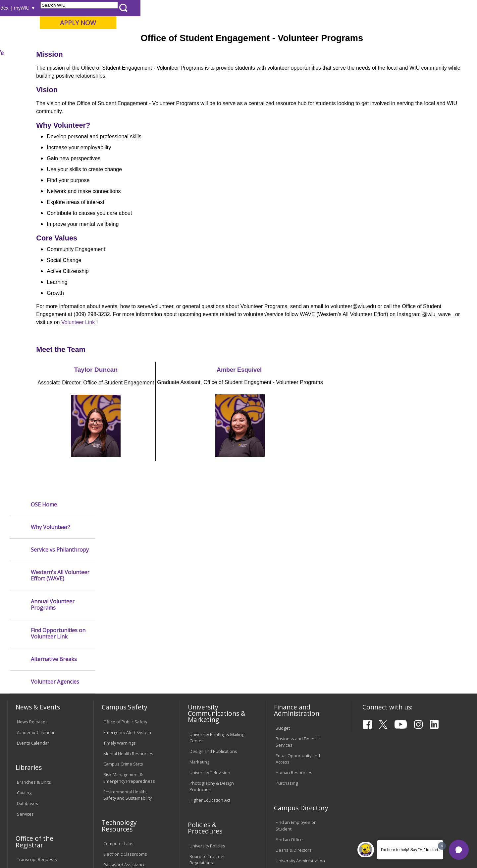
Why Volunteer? (51, 112)
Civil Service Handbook (212, 748)
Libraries (242, 8)
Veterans (149, 817)
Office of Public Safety (125, 569)
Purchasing (287, 631)
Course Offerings (275, 8)
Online (190, 39)
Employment (72, 817)
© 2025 (26, 846)
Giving (283, 53)
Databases (27, 651)
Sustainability (113, 817)
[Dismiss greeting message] (442, 846)
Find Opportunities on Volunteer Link (58, 218)
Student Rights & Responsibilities (206, 762)
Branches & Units (34, 630)
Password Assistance (125, 712)
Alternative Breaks (54, 244)
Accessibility (33, 817)
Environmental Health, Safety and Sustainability (128, 642)
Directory (309, 8)
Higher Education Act (210, 647)
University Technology (125, 733)
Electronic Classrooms (125, 702)
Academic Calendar (36, 580)
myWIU (358, 8)
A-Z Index (335, 8)
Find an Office (289, 687)
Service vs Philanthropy (60, 134)
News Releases (32, 569)
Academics (98, 53)
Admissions (143, 53)
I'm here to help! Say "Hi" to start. (410, 850)
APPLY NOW (415, 23)
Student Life (323, 53)
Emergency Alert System (127, 580)
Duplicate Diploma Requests (35, 721)
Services (25, 661)
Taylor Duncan (160, 418)
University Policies (207, 693)
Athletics (247, 53)
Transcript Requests (37, 707)
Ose (182, 68)
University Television (210, 620)
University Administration (300, 708)
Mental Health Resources (128, 601)
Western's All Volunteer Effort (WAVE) (60, 160)
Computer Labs (118, 691)
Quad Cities (161, 39)
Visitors (64, 8)
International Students (102, 8)
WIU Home (118, 68)
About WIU (54, 53)
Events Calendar (33, 590)
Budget (283, 575)
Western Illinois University (106, 29)
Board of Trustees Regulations (208, 707)
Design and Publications (213, 599)
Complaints (201, 776)
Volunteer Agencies (55, 266)
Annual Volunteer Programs (53, 189)
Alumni (184, 53)
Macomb (129, 39)
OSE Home (44, 89)
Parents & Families (30, 8)
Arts (214, 53)
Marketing (199, 609)
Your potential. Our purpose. (75, 39)
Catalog (24, 640)
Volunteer (203, 68)
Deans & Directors (294, 698)
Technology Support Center (131, 723)
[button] (459, 850)
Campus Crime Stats (123, 612)
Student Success (153, 68)
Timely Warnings (120, 590)
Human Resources (294, 620)
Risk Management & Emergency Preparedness (129, 625)
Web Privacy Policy (149, 846)
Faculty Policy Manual (210, 721)
